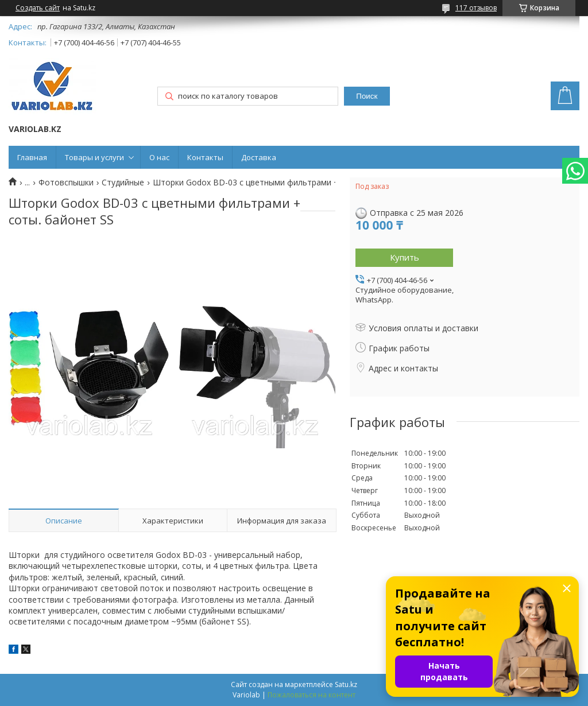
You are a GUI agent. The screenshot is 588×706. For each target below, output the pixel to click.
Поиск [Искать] (367, 96)
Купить (405, 257)
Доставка (259, 157)
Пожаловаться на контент (312, 695)
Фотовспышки (66, 183)
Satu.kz (346, 684)
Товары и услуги (94, 157)
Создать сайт (38, 8)
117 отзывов (476, 8)
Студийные (123, 183)
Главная (32, 157)
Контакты (205, 157)
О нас (159, 157)
